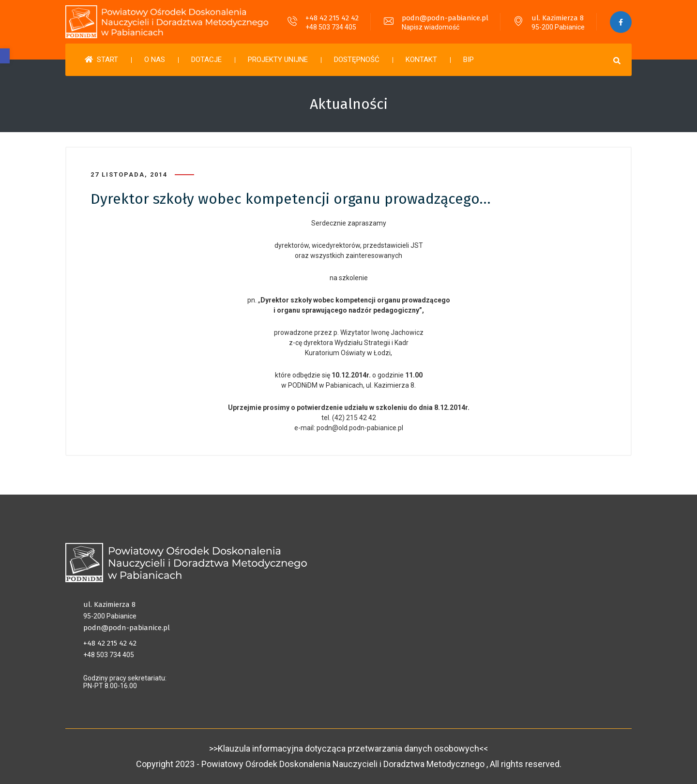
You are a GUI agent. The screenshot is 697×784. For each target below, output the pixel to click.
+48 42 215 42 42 (332, 18)
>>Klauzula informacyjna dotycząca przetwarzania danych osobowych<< (348, 748)
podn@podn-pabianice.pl (445, 18)
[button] (5, 56)
